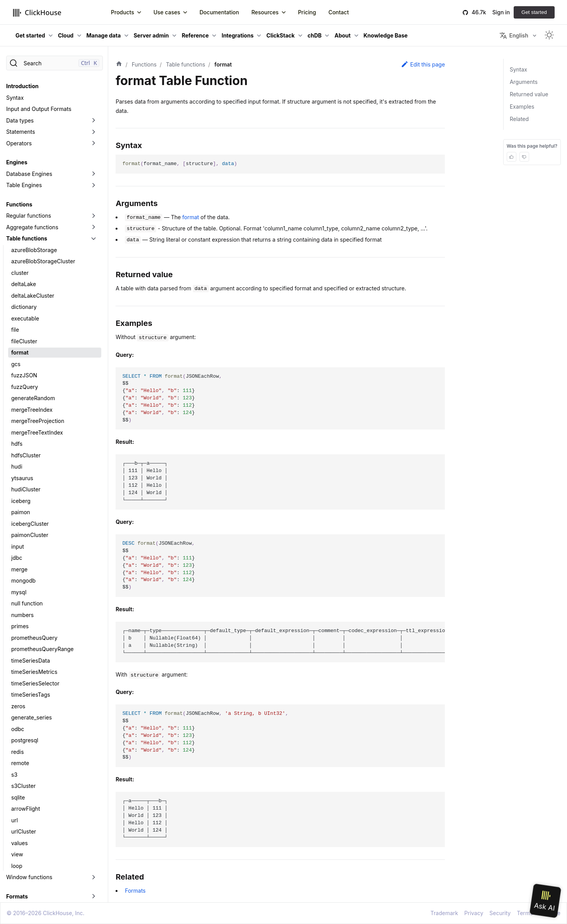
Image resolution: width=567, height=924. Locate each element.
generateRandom (33, 388)
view (17, 844)
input (18, 536)
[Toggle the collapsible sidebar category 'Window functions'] (94, 867)
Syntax (15, 87)
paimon (21, 502)
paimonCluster (30, 524)
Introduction (22, 76)
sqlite (18, 787)
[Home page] (119, 65)
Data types (20, 110)
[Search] (54, 63)
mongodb (23, 570)
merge (19, 559)
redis (18, 741)
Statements (21, 121)
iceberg (21, 490)
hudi (17, 456)
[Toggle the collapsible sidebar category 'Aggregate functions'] (94, 217)
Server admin (151, 35)
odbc (18, 719)
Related (519, 119)
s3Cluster (23, 775)
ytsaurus (22, 468)
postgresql (25, 730)
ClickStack (280, 35)
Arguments (524, 82)
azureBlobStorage (34, 240)
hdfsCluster (26, 445)
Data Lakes (20, 897)
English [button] (514, 36)
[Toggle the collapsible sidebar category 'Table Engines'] (94, 175)
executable (25, 308)
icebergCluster (30, 513)
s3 (14, 764)
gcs (16, 354)
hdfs (17, 433)
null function (27, 593)
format (20, 342)
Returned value (529, 94)
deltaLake (24, 274)
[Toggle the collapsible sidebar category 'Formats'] (94, 886)
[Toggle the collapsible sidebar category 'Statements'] (94, 121)
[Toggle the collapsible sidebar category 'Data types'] (94, 110)
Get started (534, 12)
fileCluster (24, 331)
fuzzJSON (24, 365)
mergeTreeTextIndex (37, 422)
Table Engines (24, 175)
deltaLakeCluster (33, 285)
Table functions (27, 228)
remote (20, 753)
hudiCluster (26, 479)
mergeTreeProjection (38, 410)
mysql (19, 582)
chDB (315, 35)
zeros (18, 696)
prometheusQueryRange (43, 638)
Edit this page (423, 64)
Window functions (29, 867)
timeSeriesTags (31, 684)
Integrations (238, 35)
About (342, 35)
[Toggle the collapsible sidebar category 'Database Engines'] (94, 164)
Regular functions (29, 205)
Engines (17, 152)
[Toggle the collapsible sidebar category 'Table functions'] (94, 228)
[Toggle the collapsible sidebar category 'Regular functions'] (94, 205)
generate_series (31, 707)
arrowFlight (26, 798)
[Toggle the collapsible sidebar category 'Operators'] (94, 133)
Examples (522, 107)
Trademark (444, 913)
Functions (19, 194)
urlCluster (24, 821)
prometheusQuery (34, 627)
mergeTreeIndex (32, 399)
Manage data (104, 35)
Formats (17, 886)
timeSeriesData (31, 650)
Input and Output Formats (39, 98)
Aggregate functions (32, 217)
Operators (19, 133)
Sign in (501, 12)
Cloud (66, 35)
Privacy (474, 913)
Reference (195, 35)
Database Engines (29, 163)
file (15, 319)
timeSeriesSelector (35, 673)
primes (20, 616)
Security (500, 913)
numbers (22, 604)
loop (17, 855)
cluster (20, 262)
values (20, 833)
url (14, 810)
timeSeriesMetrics (34, 661)
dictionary (24, 296)
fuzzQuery (25, 376)
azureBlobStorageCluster (43, 251)
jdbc (17, 547)
